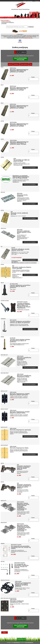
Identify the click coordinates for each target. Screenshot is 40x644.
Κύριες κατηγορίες (28, 1)
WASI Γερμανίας (20, 502)
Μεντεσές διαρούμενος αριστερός (20, 430)
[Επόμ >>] (24, 52)
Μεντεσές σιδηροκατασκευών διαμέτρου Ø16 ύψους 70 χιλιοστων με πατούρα (19, 107)
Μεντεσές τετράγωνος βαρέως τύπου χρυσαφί (22, 268)
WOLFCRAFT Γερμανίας (22, 302)
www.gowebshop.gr (29, 642)
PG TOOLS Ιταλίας (14, 284)
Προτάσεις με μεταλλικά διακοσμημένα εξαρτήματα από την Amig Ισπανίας (21, 177)
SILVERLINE (13, 338)
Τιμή (31, 64)
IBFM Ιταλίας (20, 193)
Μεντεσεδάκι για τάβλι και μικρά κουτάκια (21, 160)
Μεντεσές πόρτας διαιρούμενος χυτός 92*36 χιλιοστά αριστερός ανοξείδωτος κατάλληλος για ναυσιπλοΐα (23, 507)
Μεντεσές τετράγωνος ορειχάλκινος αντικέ (17, 601)
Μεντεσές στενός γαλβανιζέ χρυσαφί (19, 214)
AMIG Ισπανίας (20, 356)
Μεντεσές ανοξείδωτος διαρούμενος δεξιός (24, 376)
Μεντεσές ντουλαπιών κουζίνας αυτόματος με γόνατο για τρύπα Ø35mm (24, 486)
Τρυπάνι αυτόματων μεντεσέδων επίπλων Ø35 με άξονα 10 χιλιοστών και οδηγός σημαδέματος (24, 306)
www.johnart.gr (17, 642)
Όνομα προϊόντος (24, 64)
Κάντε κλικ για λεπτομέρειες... (30, 168)
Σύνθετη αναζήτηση (6, 21)
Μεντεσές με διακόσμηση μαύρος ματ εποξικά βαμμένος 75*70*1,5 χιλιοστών (23, 585)
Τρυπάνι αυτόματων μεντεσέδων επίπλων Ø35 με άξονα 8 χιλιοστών (20, 286)
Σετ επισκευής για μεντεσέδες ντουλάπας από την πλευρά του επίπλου (21, 566)
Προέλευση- (16, 64)
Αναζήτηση (31, 27)
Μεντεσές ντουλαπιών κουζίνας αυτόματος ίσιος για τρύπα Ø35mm (24, 468)
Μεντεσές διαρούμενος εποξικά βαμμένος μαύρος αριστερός (20, 394)
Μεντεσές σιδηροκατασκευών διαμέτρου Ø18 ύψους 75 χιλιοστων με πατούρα (19, 125)
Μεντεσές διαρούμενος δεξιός (19, 448)
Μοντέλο (10, 64)
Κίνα (12, 211)
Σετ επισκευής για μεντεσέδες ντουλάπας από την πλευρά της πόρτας (21, 547)
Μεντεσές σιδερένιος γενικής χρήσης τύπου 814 (20, 250)
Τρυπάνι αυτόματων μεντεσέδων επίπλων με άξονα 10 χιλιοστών (20, 322)
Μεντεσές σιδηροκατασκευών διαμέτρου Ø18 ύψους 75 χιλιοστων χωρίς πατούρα (19, 143)
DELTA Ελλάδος (13, 122)
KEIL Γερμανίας (13, 320)
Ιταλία (15, 158)
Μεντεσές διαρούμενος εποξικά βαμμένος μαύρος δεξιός (20, 412)
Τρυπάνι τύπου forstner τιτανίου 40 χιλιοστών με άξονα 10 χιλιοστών (20, 341)
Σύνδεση (37, 1)
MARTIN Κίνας (13, 68)
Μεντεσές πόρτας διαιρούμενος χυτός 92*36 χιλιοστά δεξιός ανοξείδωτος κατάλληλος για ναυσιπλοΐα (24, 528)
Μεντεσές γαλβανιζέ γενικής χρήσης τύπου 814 (24, 232)
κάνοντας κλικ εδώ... (29, 38)
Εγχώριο (13, 248)
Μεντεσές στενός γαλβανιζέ (22, 195)
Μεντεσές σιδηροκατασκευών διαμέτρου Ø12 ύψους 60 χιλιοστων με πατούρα (19, 71)
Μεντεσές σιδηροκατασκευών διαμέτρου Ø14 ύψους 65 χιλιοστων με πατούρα (19, 89)
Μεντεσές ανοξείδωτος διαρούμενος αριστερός (24, 359)
